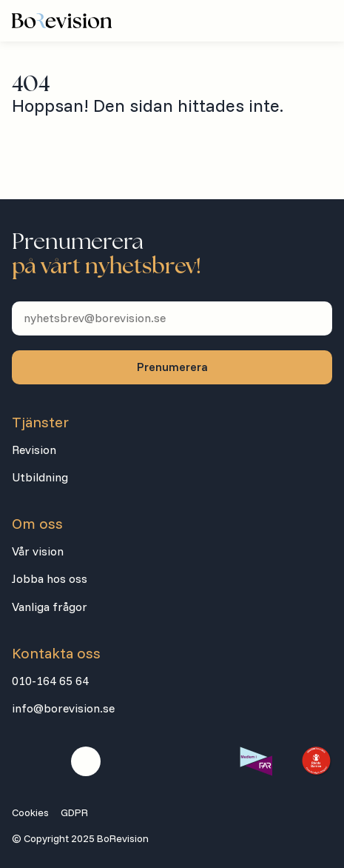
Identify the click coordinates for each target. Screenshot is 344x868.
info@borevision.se (63, 708)
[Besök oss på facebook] (27, 761)
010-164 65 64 (50, 681)
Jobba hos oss (50, 578)
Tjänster (40, 422)
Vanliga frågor (50, 607)
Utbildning (40, 477)
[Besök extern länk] (256, 761)
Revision (34, 450)
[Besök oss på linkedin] (86, 761)
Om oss (37, 524)
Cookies (30, 812)
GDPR (74, 812)
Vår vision (38, 551)
